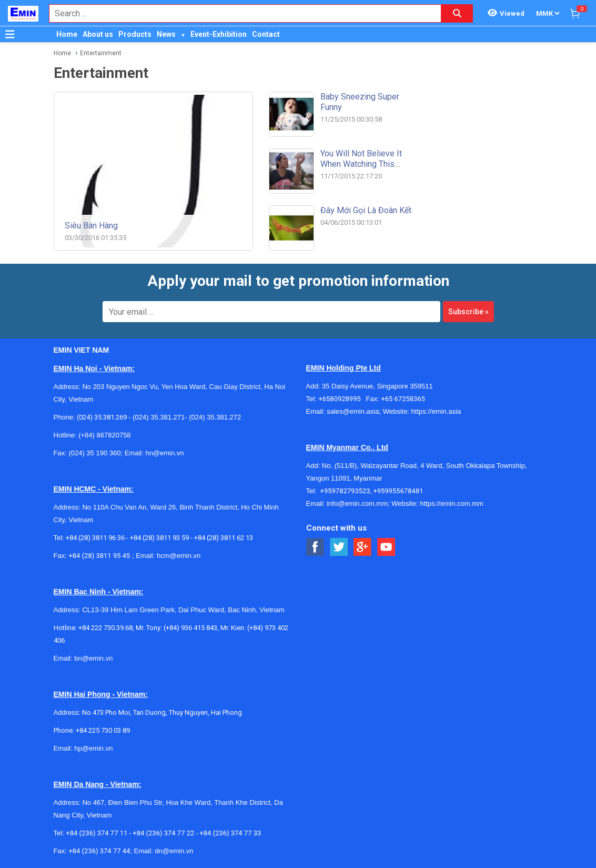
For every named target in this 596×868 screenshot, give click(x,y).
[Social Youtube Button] (386, 547)
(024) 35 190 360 (94, 453)
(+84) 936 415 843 (190, 628)
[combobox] (240, 13)
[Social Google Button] (363, 547)
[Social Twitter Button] (339, 547)
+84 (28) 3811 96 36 (95, 538)
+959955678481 (398, 491)
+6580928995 (342, 399)
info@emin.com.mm (357, 503)
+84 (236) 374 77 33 (230, 833)
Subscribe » (468, 312)
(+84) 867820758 (104, 435)
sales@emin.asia (353, 411)
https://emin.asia (436, 411)
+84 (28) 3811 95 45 (99, 556)
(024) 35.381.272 (214, 417)
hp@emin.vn (93, 748)
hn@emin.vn (164, 453)
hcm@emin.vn (179, 556)
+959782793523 (345, 491)
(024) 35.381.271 (159, 417)
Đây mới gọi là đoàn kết (366, 210)
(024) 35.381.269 (102, 417)
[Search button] (457, 13)
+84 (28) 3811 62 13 (224, 538)
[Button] (10, 34)
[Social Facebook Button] (315, 547)
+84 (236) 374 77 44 (99, 851)
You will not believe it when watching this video (361, 164)
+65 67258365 (403, 399)
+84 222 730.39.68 (105, 628)
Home (67, 34)
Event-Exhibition (219, 34)
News (166, 34)
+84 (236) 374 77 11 (97, 833)
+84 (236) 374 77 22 (163, 833)
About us (98, 34)
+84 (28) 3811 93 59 (159, 538)
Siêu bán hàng (91, 226)
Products (135, 34)
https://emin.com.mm (452, 503)
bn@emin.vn (93, 658)
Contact (266, 34)
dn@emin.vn (174, 851)
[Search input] (240, 13)
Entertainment (101, 53)
